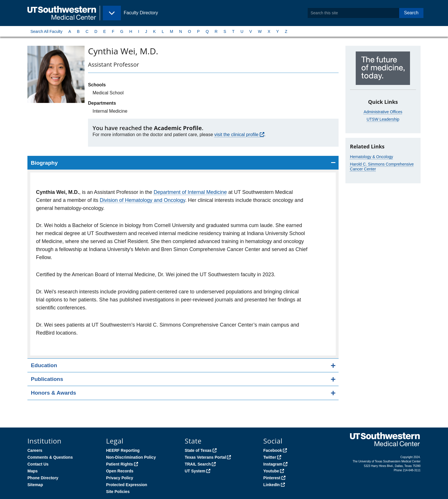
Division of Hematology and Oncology (142, 200)
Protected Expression (127, 485)
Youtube (271, 471)
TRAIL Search (198, 464)
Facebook (273, 450)
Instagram (273, 464)
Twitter (270, 457)
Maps (33, 471)
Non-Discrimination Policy (131, 457)
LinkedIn (272, 485)
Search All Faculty (46, 31)
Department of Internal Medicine (190, 192)
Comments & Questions (50, 457)
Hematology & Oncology (372, 157)
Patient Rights (119, 464)
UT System (195, 471)
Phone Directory (43, 478)
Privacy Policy (120, 478)
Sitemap (35, 485)
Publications (47, 379)
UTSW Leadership (383, 119)
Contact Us (38, 464)
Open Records (120, 471)
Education (44, 365)
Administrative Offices (383, 112)
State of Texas (198, 450)
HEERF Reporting (123, 450)
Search (411, 13)
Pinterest (272, 478)
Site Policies (118, 492)
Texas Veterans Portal (205, 457)
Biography (44, 163)
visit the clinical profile (236, 135)
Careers (35, 450)
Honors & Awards (53, 393)
